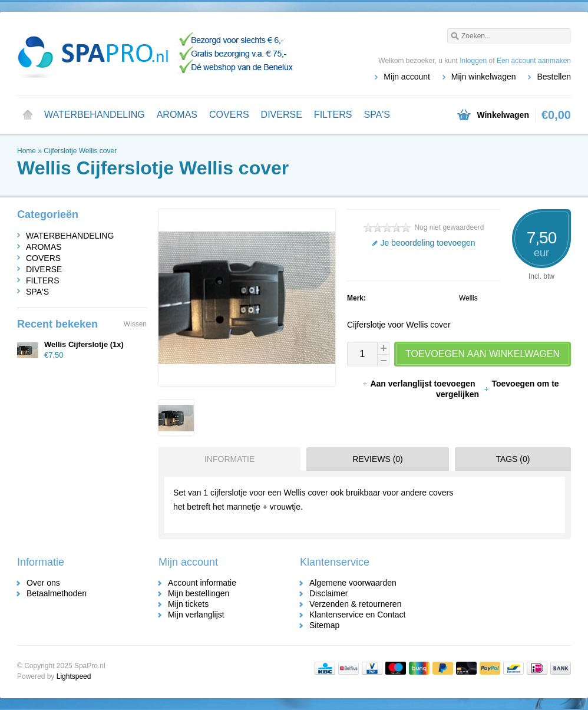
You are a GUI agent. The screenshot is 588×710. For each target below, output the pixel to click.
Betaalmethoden (57, 593)
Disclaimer (328, 593)
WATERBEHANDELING (95, 115)
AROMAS (177, 115)
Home (28, 115)
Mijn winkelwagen (484, 77)
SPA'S (377, 115)
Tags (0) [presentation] (513, 459)
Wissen (135, 324)
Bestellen (554, 77)
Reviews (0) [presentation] (378, 459)
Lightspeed (74, 676)
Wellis (468, 298)
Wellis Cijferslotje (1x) (84, 344)
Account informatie (202, 583)
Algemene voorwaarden (353, 583)
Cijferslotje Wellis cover (80, 151)
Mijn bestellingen (199, 593)
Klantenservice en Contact (357, 615)
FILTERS (333, 115)
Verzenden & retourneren (355, 604)
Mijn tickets (188, 604)
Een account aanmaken (534, 61)
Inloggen (473, 61)
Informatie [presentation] (229, 459)
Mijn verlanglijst (196, 615)
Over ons (43, 583)
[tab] (227, 459)
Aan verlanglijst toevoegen (419, 384)
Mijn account (407, 77)
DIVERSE (282, 115)
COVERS (229, 115)
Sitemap (324, 625)
